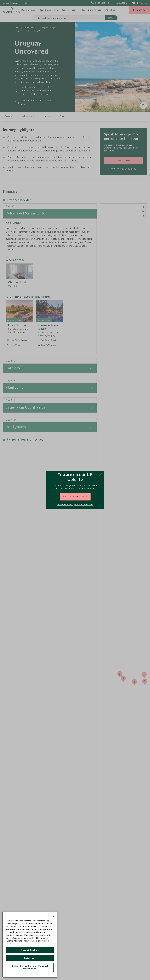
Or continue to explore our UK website (75, 505)
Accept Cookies (30, 950)
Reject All (30, 958)
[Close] (54, 916)
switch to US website (75, 497)
